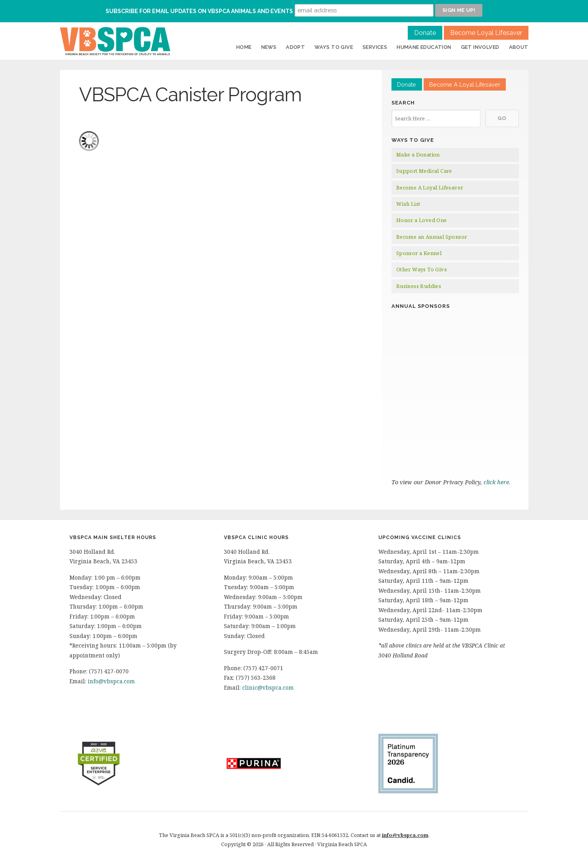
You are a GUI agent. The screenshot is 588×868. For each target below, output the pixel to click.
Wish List (408, 204)
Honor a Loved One (422, 220)
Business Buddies (419, 286)
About (519, 47)
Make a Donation (418, 155)
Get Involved (480, 47)
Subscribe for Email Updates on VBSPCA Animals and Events (199, 11)
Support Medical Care (424, 171)
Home (244, 47)
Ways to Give (334, 47)
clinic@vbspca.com (268, 687)
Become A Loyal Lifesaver (465, 84)
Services (375, 47)
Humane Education (424, 47)
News (269, 47)
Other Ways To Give (422, 269)
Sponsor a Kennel (419, 253)
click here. (498, 482)
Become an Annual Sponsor (432, 237)
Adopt (295, 47)
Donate (425, 33)
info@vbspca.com (111, 681)
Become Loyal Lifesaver (486, 33)
